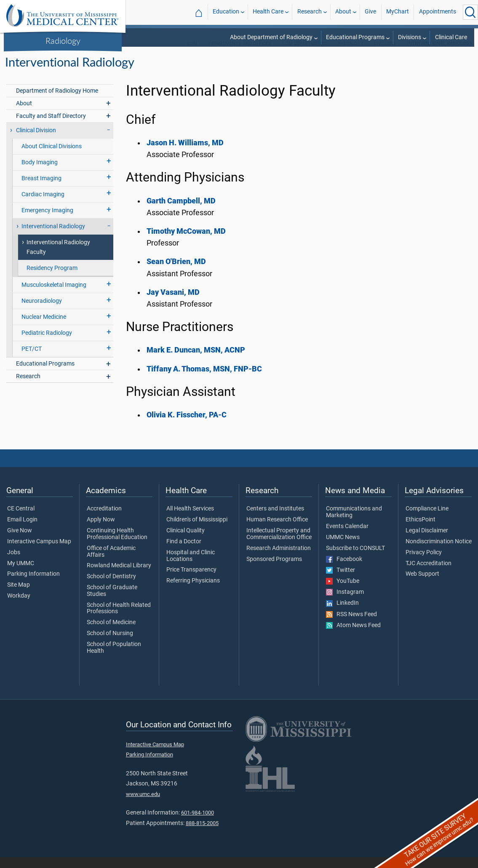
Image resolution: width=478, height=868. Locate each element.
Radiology (63, 40)
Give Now (20, 542)
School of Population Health (114, 659)
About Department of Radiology (271, 37)
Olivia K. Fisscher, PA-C (187, 426)
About (343, 12)
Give (370, 12)
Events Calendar (347, 537)
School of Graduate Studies (112, 602)
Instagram (345, 603)
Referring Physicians (193, 592)
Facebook (344, 570)
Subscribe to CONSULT (355, 559)
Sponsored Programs (274, 570)
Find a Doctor (184, 553)
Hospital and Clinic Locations (191, 567)
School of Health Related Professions (119, 620)
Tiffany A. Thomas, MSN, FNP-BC (204, 380)
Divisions (410, 37)
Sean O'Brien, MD (176, 272)
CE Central (21, 520)
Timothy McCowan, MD (186, 242)
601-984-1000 (198, 824)
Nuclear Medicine (44, 328)
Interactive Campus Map (39, 553)
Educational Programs (355, 37)
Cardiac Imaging (43, 205)
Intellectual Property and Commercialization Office (279, 545)
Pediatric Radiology (47, 344)
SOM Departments (304, 55)
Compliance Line (427, 520)
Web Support (422, 585)
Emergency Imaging (47, 221)
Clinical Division (36, 141)
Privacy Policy (424, 564)
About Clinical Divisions (52, 157)
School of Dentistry (111, 588)
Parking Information (33, 585)
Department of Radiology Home (57, 102)
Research (310, 12)
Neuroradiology (42, 312)
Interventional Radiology (53, 237)
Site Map (19, 596)
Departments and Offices (240, 55)
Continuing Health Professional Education (117, 545)
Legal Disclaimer (427, 542)
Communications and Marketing (354, 523)
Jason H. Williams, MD (185, 154)
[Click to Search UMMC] (470, 12)
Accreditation (104, 520)
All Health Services (190, 520)
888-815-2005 (202, 834)
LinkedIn (342, 614)
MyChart (398, 12)
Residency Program (52, 279)
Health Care (268, 12)
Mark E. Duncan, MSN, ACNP (196, 361)
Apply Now (101, 531)
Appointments (438, 12)
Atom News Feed (353, 636)
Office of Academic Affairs (111, 563)
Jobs (14, 564)
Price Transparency (191, 581)
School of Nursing (110, 644)
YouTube (343, 592)
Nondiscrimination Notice (439, 553)
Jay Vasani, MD (173, 303)
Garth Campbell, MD (181, 212)
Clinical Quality (186, 542)
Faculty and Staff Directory (51, 127)
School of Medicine (111, 633)
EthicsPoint (421, 531)
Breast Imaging (41, 189)
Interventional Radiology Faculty (58, 258)
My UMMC (21, 574)
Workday (19, 607)
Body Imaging (40, 173)
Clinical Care (451, 37)
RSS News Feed (351, 625)
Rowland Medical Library (119, 577)
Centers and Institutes (275, 520)
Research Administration (279, 559)
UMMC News (343, 548)
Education (226, 12)
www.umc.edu (143, 805)
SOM (192, 55)
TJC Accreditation (429, 574)
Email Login (22, 531)
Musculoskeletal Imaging (54, 296)
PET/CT (32, 360)
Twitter (340, 581)
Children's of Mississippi (197, 531)
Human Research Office (277, 531)
